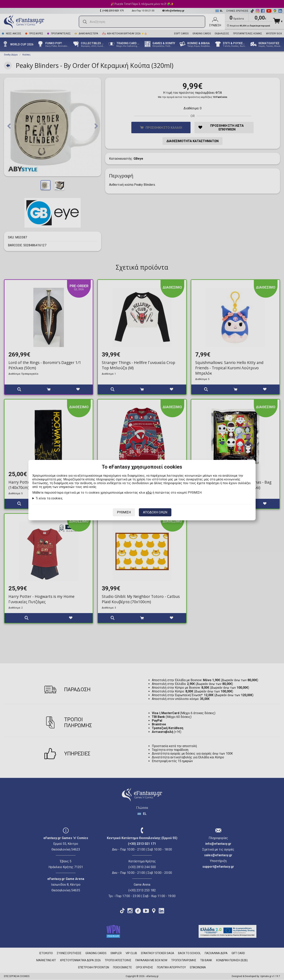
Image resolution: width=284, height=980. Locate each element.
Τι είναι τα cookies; (49, 498)
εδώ (149, 493)
